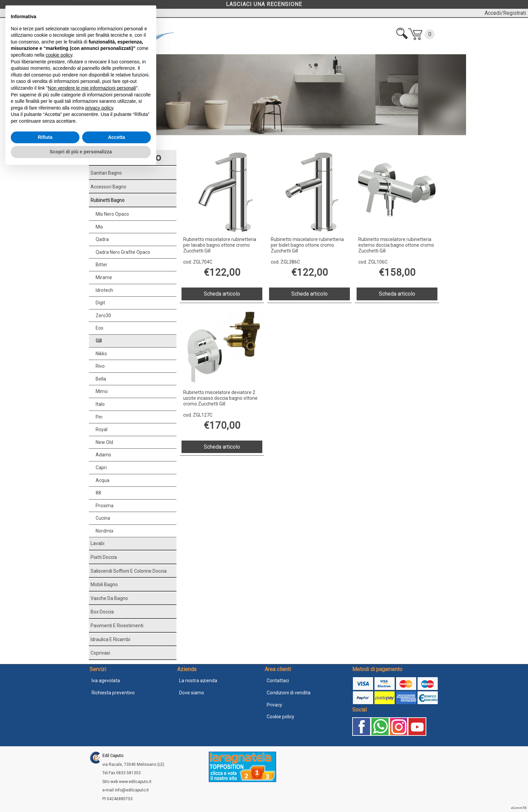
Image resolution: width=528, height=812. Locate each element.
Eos (100, 328)
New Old (104, 442)
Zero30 (103, 315)
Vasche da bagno (109, 598)
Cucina (103, 518)
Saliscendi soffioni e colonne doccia (129, 571)
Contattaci (278, 681)
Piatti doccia (104, 557)
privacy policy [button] (99, 750)
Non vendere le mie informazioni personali (92, 730)
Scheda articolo (222, 294)
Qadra (102, 239)
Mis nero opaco (112, 214)
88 (98, 493)
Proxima (105, 506)
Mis (99, 227)
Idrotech (104, 290)
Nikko (101, 354)
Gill (99, 341)
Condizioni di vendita (289, 693)
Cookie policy (280, 717)
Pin (99, 417)
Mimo (102, 391)
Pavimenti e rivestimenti (117, 626)
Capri (101, 468)
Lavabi (97, 543)
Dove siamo (192, 693)
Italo (100, 404)
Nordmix (105, 531)
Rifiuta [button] (45, 779)
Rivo (100, 366)
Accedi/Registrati (505, 13)
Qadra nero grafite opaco (123, 252)
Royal (102, 429)
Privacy (274, 705)
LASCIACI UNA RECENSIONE (264, 4)
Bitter (102, 265)
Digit (100, 303)
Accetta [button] (117, 779)
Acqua (103, 480)
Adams (103, 455)
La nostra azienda (198, 681)
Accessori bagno (108, 187)
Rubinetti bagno (119, 143)
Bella (101, 379)
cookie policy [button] (59, 697)
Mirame (104, 277)
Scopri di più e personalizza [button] (81, 793)
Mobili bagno (104, 584)
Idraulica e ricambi (110, 639)
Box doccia (102, 612)
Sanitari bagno (106, 173)
